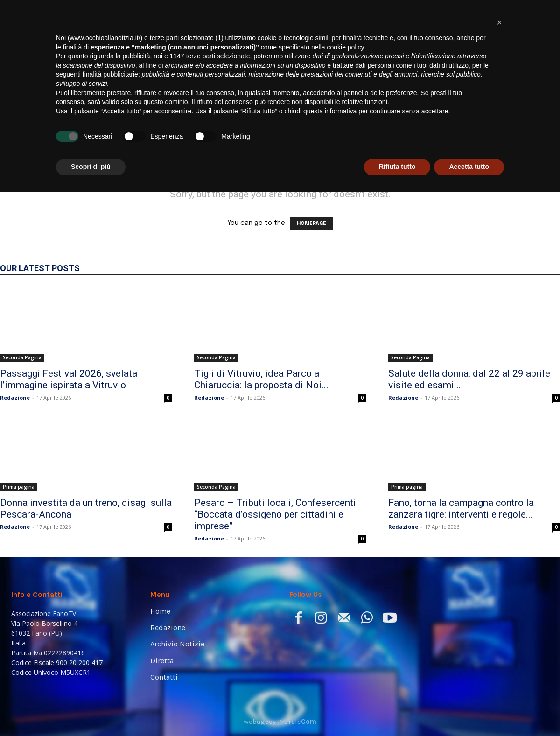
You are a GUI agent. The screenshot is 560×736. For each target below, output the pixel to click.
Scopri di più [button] (91, 710)
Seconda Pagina (22, 357)
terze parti (201, 600)
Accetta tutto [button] (469, 710)
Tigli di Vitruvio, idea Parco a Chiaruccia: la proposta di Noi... (261, 379)
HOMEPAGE (311, 224)
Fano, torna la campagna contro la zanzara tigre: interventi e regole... (461, 508)
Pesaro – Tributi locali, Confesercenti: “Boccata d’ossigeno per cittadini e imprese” (276, 514)
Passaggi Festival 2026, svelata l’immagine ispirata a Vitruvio (69, 379)
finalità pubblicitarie (110, 618)
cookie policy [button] (345, 591)
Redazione (15, 397)
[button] (535, 131)
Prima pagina (19, 487)
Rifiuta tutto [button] (397, 710)
